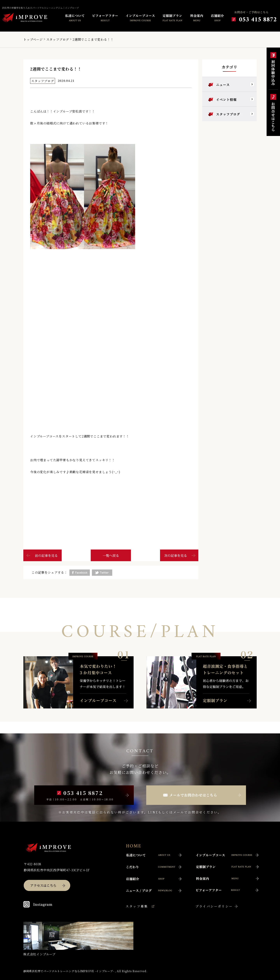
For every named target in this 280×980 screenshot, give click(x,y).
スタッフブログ (58, 39)
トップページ (33, 39)
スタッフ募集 (137, 906)
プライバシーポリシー (214, 906)
